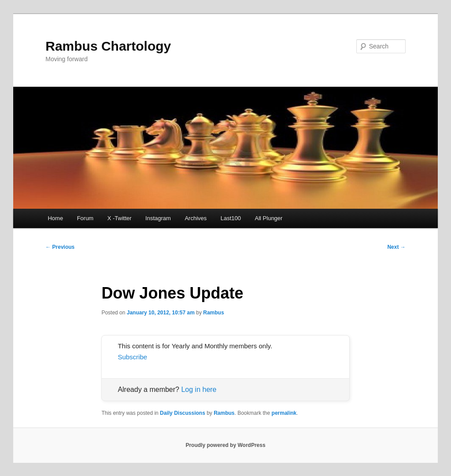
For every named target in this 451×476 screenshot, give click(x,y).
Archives (196, 218)
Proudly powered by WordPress (225, 445)
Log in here (199, 389)
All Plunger (269, 218)
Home (55, 218)
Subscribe (132, 357)
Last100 (231, 218)
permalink (284, 413)
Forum (85, 218)
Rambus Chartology (108, 46)
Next (396, 247)
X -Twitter (120, 218)
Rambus (213, 313)
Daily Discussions (183, 413)
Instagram (158, 218)
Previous (60, 247)
